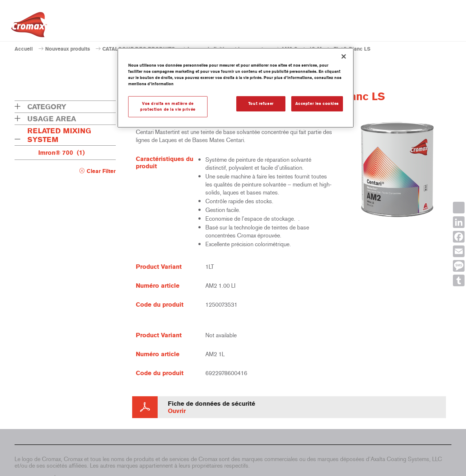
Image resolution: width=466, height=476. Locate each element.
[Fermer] (344, 56)
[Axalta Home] (29, 27)
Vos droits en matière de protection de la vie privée (168, 106)
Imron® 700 (62, 153)
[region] (236, 88)
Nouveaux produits (68, 49)
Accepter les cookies (317, 103)
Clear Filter (101, 171)
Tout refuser (261, 103)
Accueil (24, 49)
